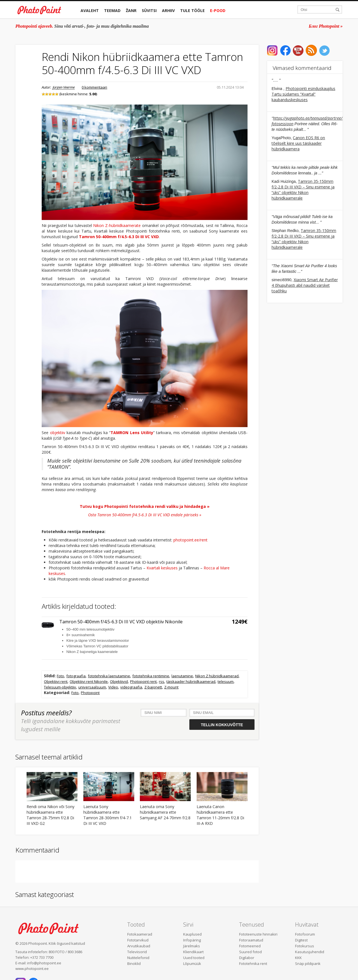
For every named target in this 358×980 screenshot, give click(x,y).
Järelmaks (192, 946)
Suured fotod (250, 952)
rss (162, 681)
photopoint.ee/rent (190, 540)
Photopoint (90, 693)
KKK (298, 958)
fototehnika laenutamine (109, 676)
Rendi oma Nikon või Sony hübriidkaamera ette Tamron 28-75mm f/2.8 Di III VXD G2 (50, 815)
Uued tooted (194, 958)
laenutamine (182, 676)
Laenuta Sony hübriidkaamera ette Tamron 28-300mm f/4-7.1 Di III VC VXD (108, 815)
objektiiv (58, 433)
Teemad (112, 10)
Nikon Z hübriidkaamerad (217, 676)
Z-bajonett (153, 687)
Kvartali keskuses (162, 568)
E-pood (218, 10)
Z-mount (171, 687)
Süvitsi (149, 10)
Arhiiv (168, 10)
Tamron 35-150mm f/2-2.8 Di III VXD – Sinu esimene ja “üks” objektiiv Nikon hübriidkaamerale (303, 190)
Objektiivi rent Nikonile (89, 681)
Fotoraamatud (251, 940)
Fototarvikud (138, 940)
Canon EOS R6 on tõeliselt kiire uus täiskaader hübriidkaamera (298, 143)
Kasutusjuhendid (310, 952)
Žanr (131, 10)
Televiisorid (137, 952)
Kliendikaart (193, 952)
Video (113, 687)
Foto (60, 676)
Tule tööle (192, 10)
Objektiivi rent (56, 681)
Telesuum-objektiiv (60, 687)
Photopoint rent (143, 681)
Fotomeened (250, 946)
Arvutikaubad (139, 946)
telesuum (226, 681)
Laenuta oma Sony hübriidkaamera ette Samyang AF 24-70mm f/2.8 (165, 812)
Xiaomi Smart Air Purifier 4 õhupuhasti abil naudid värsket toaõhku (305, 285)
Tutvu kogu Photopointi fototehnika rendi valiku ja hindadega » (145, 506)
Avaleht (90, 10)
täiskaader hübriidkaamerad (191, 681)
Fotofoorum (305, 934)
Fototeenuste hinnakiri (258, 934)
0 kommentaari (94, 87)
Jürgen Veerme (64, 87)
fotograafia (76, 676)
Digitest (301, 940)
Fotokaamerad (140, 934)
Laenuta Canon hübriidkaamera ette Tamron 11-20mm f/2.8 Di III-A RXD (220, 815)
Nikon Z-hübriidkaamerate (117, 225)
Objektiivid (119, 681)
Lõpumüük (192, 964)
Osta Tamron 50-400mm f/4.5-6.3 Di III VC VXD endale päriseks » (145, 515)
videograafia (131, 687)
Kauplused (192, 934)
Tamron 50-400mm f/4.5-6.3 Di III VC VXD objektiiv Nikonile (121, 622)
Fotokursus (305, 946)
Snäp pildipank (308, 964)
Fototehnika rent (253, 964)
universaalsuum (92, 687)
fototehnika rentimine (151, 676)
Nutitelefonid (138, 958)
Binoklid (134, 964)
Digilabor (247, 958)
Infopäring (192, 940)
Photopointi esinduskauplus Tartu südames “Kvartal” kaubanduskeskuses (303, 94)
